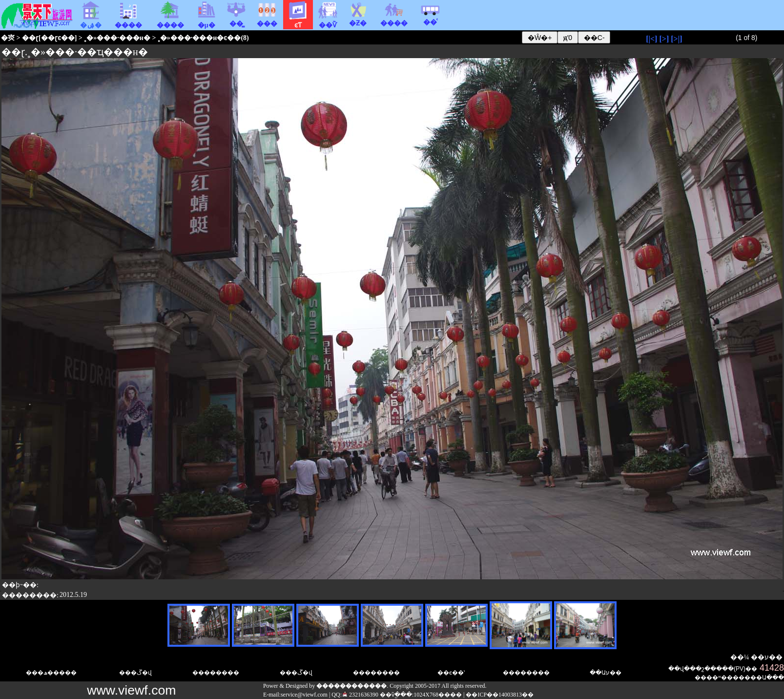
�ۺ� (91, 21)
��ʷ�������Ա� (739, 678)
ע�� (774, 657)
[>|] (676, 39)
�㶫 (8, 38)
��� (267, 20)
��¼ (740, 657)
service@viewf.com (304, 695)
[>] (664, 39)
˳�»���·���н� (117, 38)
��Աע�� (606, 673)
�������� (376, 673)
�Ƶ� (358, 20)
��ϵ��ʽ (451, 673)
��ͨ (430, 19)
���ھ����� (51, 673)
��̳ (236, 20)
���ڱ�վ (135, 673)
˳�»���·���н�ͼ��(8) (203, 38)
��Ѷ (328, 21)
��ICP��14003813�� (500, 695)
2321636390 (360, 695)
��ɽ (30, 38)
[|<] (651, 39)
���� (394, 20)
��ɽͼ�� (58, 38)
